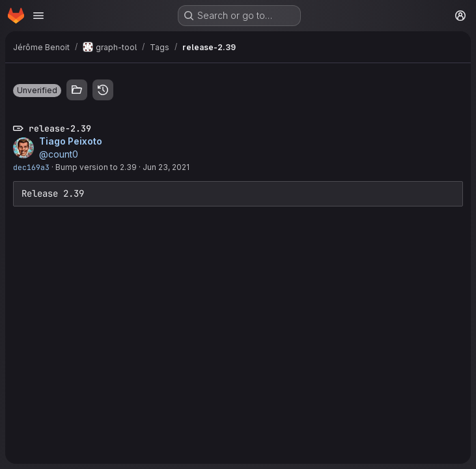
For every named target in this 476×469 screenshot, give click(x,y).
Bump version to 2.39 (96, 167)
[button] (37, 91)
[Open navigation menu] (38, 16)
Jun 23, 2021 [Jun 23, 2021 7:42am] (166, 167)
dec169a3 (31, 167)
